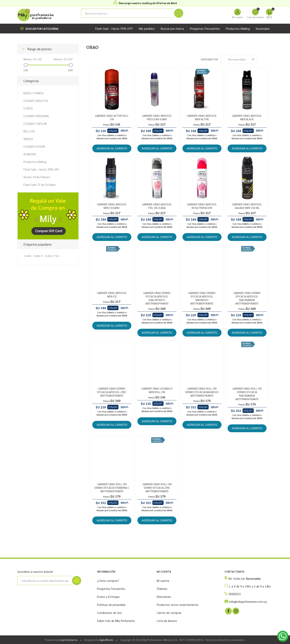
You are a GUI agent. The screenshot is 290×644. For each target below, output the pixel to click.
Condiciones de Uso (109, 613)
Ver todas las (244, 578)
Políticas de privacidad (111, 605)
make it (38, 256)
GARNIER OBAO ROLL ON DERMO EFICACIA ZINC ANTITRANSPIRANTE (157, 488)
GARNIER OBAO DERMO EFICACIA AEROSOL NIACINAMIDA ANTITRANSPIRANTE (247, 298)
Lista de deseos (167, 621)
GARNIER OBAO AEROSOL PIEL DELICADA (157, 206)
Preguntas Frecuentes (111, 589)
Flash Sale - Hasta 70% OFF (41, 169)
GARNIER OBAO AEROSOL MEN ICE (112, 295)
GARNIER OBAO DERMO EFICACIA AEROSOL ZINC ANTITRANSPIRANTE (112, 392)
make (28, 256)
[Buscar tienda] (128, 13)
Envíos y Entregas (108, 597)
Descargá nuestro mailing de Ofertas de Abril (148, 3)
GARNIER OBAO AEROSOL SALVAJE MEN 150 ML (247, 206)
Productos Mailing (35, 162)
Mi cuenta (238, 17)
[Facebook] (228, 611)
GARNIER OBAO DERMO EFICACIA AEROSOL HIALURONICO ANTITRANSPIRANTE (157, 298)
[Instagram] (236, 611)
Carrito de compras (169, 613)
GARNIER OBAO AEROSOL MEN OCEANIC (112, 206)
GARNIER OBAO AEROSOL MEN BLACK (247, 117)
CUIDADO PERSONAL (36, 116)
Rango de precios (40, 49)
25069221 (235, 594)
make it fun (52, 256)
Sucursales (263, 28)
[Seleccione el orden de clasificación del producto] (239, 59)
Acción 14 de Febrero (37, 177)
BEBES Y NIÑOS (33, 93)
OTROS (28, 108)
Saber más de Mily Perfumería (116, 621)
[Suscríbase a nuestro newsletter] (45, 581)
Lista (270, 59)
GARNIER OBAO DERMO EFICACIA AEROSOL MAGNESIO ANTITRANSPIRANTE (202, 298)
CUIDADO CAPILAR (35, 124)
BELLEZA (29, 131)
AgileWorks (106, 640)
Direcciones (164, 597)
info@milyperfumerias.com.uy (248, 601)
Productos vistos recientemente (178, 605)
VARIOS (28, 139)
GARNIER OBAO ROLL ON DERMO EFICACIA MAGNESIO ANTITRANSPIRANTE (202, 392)
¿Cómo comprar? (108, 581)
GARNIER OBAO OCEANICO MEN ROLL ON (157, 390)
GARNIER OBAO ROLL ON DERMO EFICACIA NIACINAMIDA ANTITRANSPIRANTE (247, 394)
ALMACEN (30, 154)
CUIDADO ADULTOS (36, 101)
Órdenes (162, 589)
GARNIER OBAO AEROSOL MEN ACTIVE (202, 117)
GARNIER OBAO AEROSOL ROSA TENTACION (202, 206)
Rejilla (262, 59)
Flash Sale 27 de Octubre (40, 185)
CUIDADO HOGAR (34, 146)
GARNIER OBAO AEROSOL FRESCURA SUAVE (157, 117)
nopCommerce (68, 640)
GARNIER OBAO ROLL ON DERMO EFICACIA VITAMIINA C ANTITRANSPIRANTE (112, 488)
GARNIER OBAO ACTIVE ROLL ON (112, 117)
